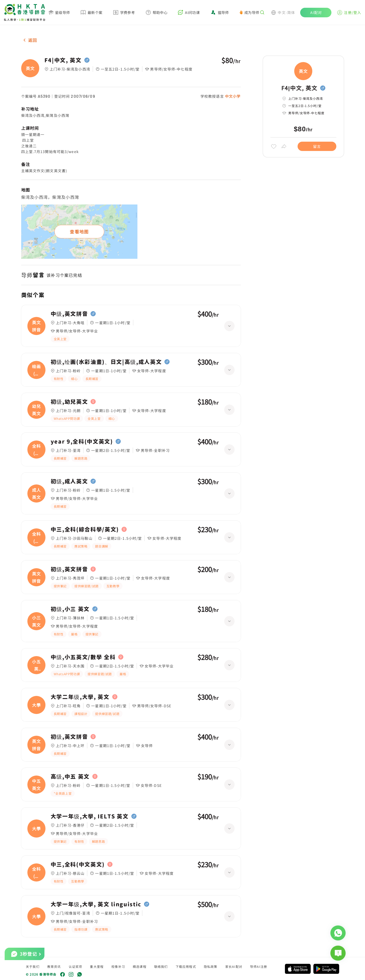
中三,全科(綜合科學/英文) (85, 529)
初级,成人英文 (69, 481)
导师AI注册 (259, 966)
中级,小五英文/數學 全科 (83, 657)
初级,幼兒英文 (69, 402)
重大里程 (97, 966)
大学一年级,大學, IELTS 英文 (90, 816)
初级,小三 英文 (70, 609)
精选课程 (140, 966)
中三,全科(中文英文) (78, 864)
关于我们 (33, 966)
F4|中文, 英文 (63, 60)
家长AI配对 (234, 966)
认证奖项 (76, 966)
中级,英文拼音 (69, 314)
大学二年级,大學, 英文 (80, 697)
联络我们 (161, 966)
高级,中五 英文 (70, 777)
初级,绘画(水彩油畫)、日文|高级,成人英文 (106, 362)
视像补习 (118, 966)
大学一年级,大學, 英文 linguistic (96, 904)
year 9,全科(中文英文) (82, 442)
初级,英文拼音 (69, 569)
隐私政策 (211, 966)
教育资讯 (54, 966)
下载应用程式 (186, 966)
